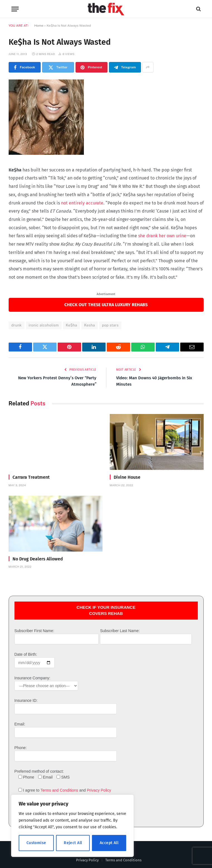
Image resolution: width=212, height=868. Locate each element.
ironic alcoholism (44, 325)
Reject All (73, 843)
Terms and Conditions (59, 790)
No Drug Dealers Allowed (38, 559)
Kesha (90, 325)
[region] (72, 826)
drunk (17, 325)
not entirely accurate (82, 203)
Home (39, 26)
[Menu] (15, 9)
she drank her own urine (162, 236)
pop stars (110, 325)
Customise (36, 843)
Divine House (127, 477)
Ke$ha (71, 325)
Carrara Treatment (31, 477)
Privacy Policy (99, 790)
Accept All (109, 843)
